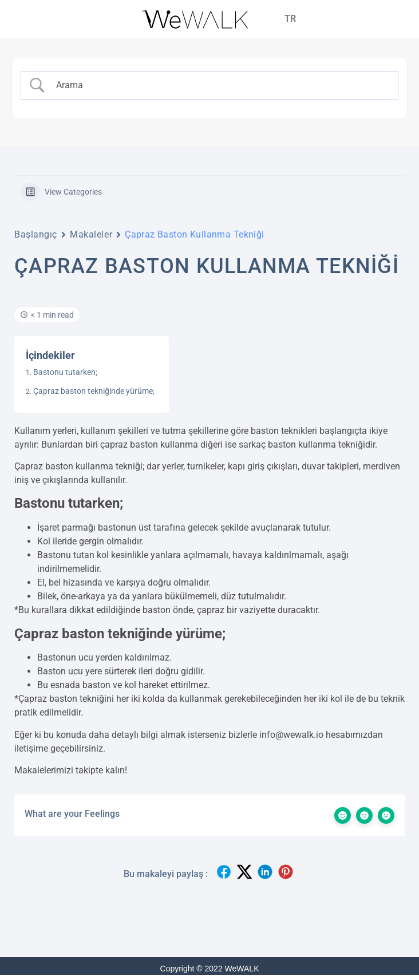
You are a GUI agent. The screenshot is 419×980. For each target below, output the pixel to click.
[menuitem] (290, 19)
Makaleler (91, 234)
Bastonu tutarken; (65, 372)
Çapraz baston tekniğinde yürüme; (94, 391)
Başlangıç (36, 234)
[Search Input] (220, 85)
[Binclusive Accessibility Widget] (25, 945)
